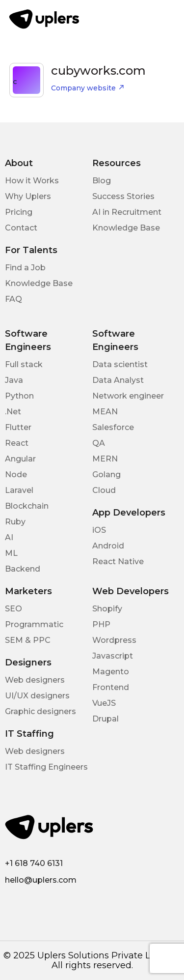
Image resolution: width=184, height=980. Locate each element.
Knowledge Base (126, 228)
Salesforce (113, 427)
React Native (118, 562)
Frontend (111, 687)
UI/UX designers (37, 696)
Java (14, 380)
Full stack (24, 364)
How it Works (32, 181)
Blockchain (27, 506)
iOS (99, 530)
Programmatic (34, 624)
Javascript (113, 656)
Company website (88, 88)
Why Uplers (28, 196)
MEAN (105, 412)
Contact (21, 228)
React (17, 443)
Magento (111, 672)
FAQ (13, 299)
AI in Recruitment (127, 212)
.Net (13, 412)
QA (99, 443)
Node (16, 475)
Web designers (35, 680)
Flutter (18, 427)
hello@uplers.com (41, 880)
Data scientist (120, 364)
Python (19, 396)
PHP (101, 624)
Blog (102, 181)
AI (9, 537)
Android (108, 546)
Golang (106, 475)
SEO (13, 609)
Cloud (104, 490)
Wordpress (114, 640)
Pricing (19, 212)
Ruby (15, 522)
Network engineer (128, 396)
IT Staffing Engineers (46, 767)
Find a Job (25, 268)
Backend (23, 569)
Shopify (107, 609)
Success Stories (123, 196)
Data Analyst (118, 380)
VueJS (104, 703)
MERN (105, 459)
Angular (20, 459)
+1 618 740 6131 (34, 863)
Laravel (19, 490)
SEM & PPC (28, 640)
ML (11, 553)
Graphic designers (40, 711)
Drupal (105, 719)
